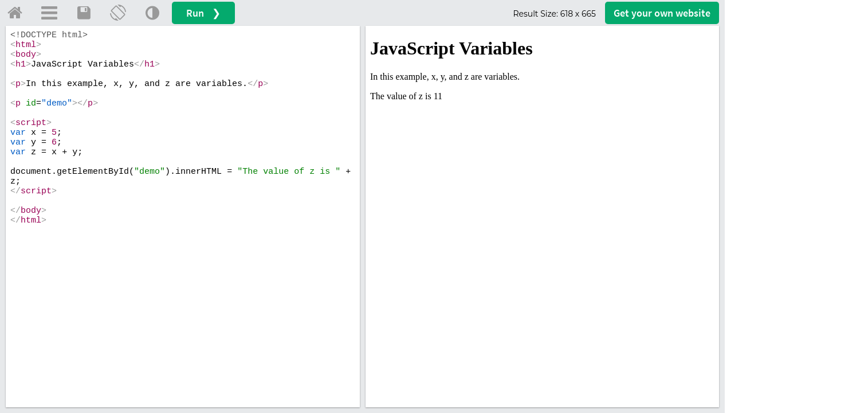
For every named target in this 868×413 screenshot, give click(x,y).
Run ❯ (203, 13)
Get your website (662, 13)
